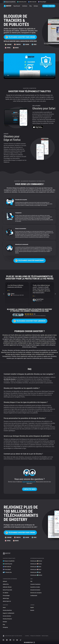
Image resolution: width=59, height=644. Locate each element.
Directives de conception (36, 593)
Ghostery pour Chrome (36, 561)
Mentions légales (45, 636)
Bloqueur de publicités (10, 2)
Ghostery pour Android (36, 575)
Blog (30, 6)
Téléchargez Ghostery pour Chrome (20, 37)
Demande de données (35, 590)
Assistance (25, 6)
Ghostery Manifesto (7, 610)
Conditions (27, 636)
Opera (8, 48)
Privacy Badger (6, 596)
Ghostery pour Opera (36, 569)
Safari (26, 44)
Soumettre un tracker (35, 587)
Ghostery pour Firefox (36, 564)
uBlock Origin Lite (7, 601)
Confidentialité (34, 596)
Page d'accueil (17, 6)
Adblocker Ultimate (7, 587)
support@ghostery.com (29, 482)
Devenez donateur (49, 6)
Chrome (8, 44)
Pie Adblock (6, 593)
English (32, 607)
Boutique (36, 6)
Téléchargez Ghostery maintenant (30, 260)
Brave (16, 48)
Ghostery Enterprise (7, 619)
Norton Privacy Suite (7, 590)
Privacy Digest (42, 2)
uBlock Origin (6, 598)
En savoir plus (30, 642)
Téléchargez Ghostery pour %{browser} (30, 321)
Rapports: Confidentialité (9, 613)
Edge (34, 44)
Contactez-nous (30, 489)
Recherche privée (22, 2)
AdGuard (5, 581)
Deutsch (32, 610)
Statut (4, 607)
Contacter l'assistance (35, 584)
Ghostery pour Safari (36, 567)
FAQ (31, 581)
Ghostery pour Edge (36, 572)
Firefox (17, 44)
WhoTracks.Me (32, 2)
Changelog (5, 627)
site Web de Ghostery (10, 379)
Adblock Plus (6, 584)
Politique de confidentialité (35, 636)
